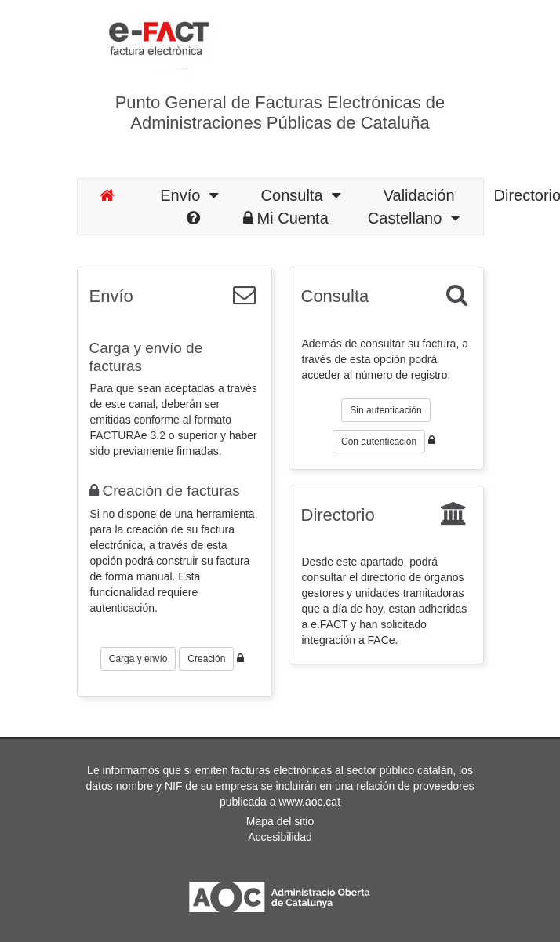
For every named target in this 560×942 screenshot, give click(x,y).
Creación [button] (206, 659)
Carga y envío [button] (138, 659)
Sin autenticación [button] (385, 410)
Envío (189, 195)
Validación (419, 195)
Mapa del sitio (280, 821)
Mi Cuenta (286, 218)
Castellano (414, 218)
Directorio (338, 515)
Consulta (301, 195)
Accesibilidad (280, 837)
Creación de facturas (165, 491)
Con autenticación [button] (379, 442)
